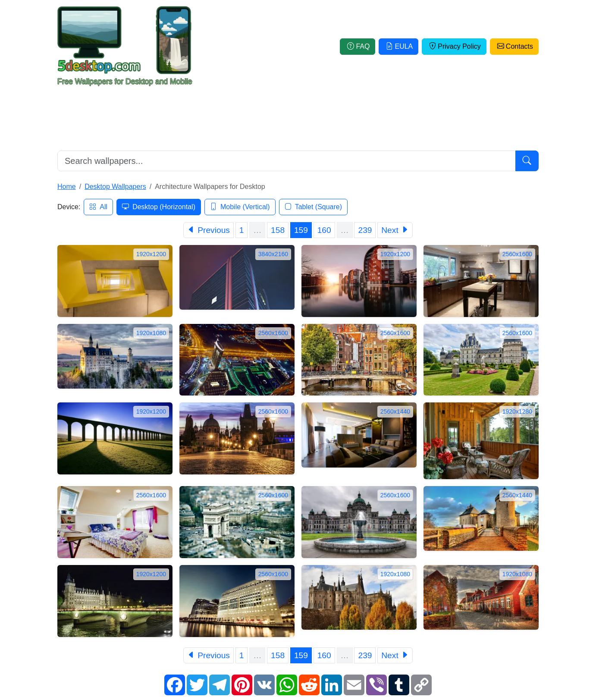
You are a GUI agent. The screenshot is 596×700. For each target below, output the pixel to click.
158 (278, 230)
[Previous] (209, 230)
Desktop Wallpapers (115, 187)
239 (365, 230)
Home (67, 187)
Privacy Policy (454, 46)
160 (324, 230)
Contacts (514, 46)
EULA (398, 46)
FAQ (358, 46)
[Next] (395, 230)
